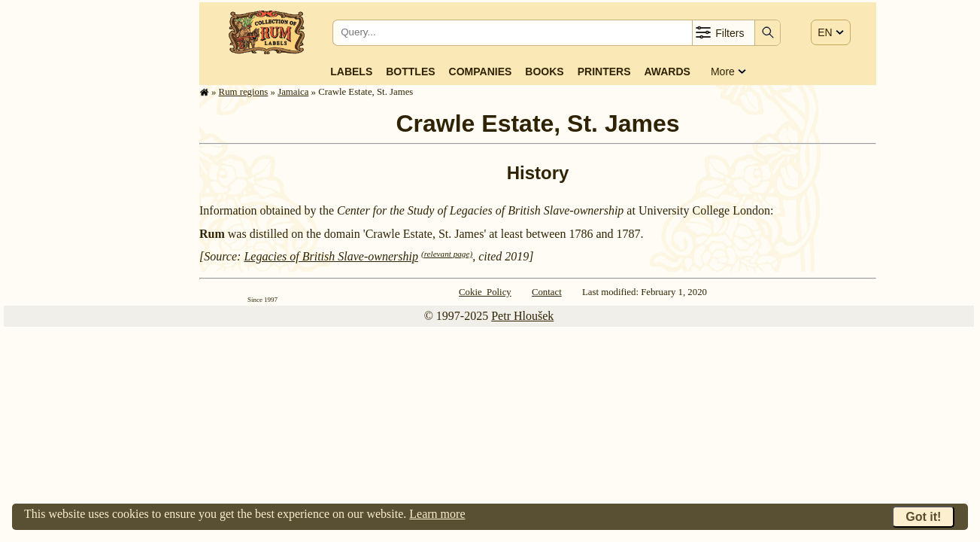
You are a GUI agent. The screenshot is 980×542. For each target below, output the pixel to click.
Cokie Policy (485, 292)
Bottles (410, 72)
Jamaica (293, 92)
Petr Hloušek (522, 316)
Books (544, 72)
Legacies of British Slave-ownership (331, 256)
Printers (604, 72)
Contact (547, 292)
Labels (351, 72)
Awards (667, 72)
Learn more (437, 514)
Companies (481, 72)
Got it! (923, 517)
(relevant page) (447, 254)
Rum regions (244, 92)
